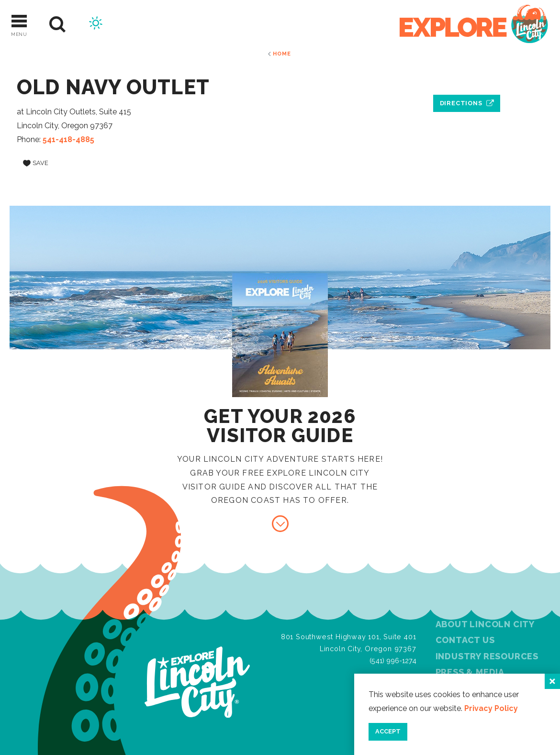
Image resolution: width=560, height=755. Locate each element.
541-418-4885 (68, 139)
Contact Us (465, 640)
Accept (388, 731)
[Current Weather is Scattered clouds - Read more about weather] (96, 24)
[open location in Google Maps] (467, 81)
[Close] (552, 681)
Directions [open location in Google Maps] (461, 103)
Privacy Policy (491, 708)
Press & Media (470, 672)
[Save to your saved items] (36, 163)
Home (282, 54)
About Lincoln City (485, 624)
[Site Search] (58, 25)
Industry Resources (487, 656)
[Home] (474, 25)
